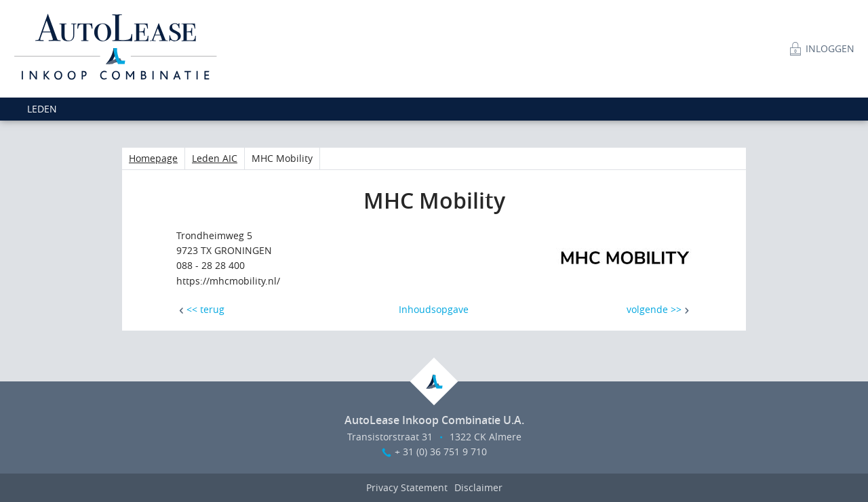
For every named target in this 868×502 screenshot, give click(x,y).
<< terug (205, 309)
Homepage (153, 158)
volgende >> (654, 309)
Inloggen (830, 48)
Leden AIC (215, 158)
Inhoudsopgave (434, 309)
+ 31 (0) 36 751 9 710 (441, 452)
